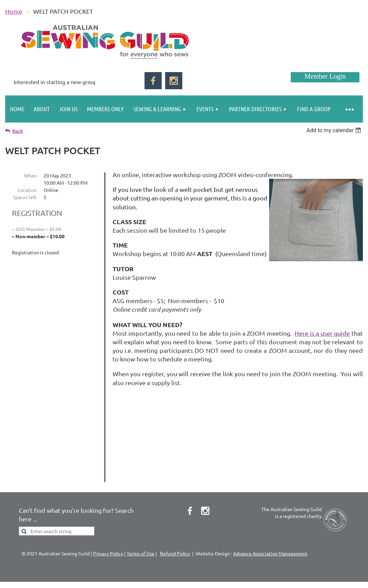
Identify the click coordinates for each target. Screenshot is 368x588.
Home (14, 11)
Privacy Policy (108, 535)
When (30, 175)
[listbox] (335, 130)
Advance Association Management (270, 535)
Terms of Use (141, 535)
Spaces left (25, 197)
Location (27, 190)
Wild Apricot (281, 576)
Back (18, 131)
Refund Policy (175, 535)
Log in (325, 77)
